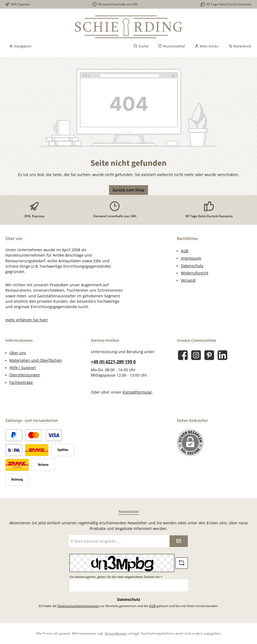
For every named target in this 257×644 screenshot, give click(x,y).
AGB (185, 251)
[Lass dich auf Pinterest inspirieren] (209, 355)
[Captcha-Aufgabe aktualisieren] (182, 563)
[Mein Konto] (207, 46)
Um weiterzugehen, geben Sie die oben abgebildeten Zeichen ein (116, 577)
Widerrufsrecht (195, 273)
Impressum (191, 258)
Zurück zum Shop (128, 190)
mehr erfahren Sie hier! (27, 320)
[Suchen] (141, 46)
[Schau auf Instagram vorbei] (196, 355)
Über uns (18, 353)
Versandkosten (116, 633)
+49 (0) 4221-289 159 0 (113, 362)
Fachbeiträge (21, 383)
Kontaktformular (137, 392)
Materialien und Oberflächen (36, 360)
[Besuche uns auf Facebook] (183, 355)
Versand (188, 280)
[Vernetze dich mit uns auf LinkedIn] (222, 355)
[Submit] (179, 541)
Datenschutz (192, 266)
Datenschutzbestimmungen (78, 606)
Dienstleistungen (25, 375)
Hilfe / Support (23, 368)
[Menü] (20, 46)
